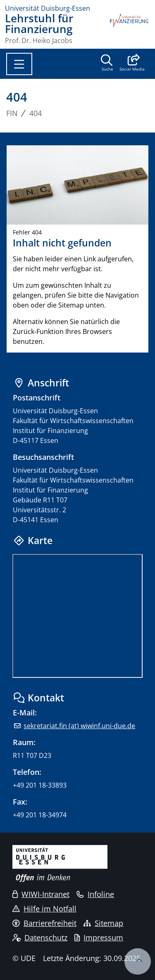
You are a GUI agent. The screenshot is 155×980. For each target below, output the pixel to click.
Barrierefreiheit (44, 923)
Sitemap (103, 923)
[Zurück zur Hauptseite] (129, 28)
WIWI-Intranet (41, 894)
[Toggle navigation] (19, 64)
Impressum (99, 937)
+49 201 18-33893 (40, 785)
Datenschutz (40, 937)
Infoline (95, 894)
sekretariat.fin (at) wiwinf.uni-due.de (79, 726)
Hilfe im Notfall (44, 909)
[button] (132, 64)
